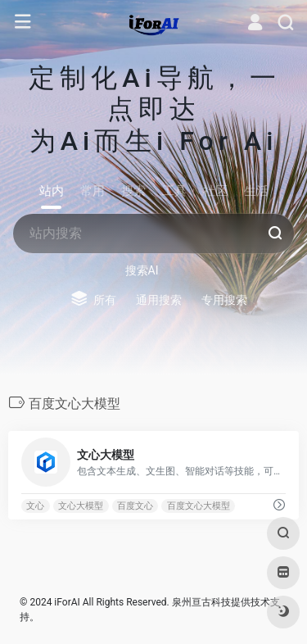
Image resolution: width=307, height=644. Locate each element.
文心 (35, 506)
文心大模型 (81, 506)
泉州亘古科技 (201, 602)
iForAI (67, 602)
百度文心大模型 (199, 506)
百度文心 (135, 506)
